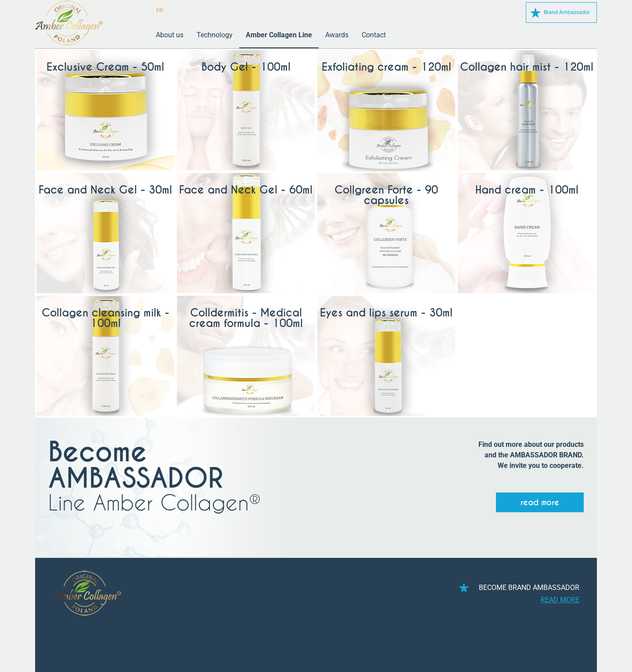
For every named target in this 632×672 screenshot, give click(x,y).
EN (160, 10)
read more (540, 502)
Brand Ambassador (567, 12)
